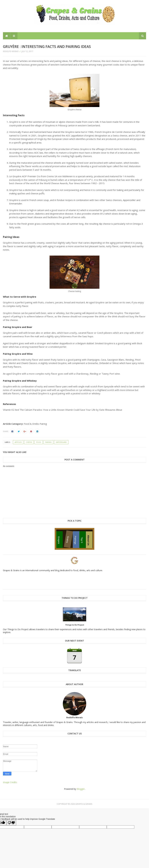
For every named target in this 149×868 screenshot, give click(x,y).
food (39, 442)
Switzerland (61, 442)
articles (18, 442)
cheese (29, 442)
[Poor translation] (11, 823)
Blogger (81, 789)
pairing (48, 442)
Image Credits (10, 782)
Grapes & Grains (84, 804)
